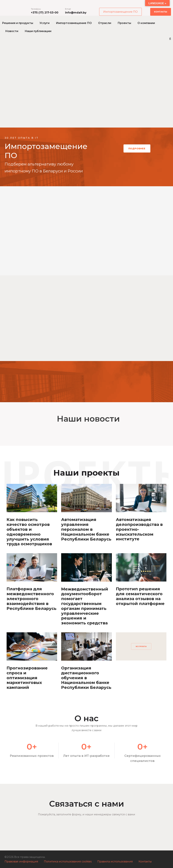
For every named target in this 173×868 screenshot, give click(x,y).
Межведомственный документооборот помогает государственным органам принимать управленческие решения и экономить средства (85, 606)
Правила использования (115, 862)
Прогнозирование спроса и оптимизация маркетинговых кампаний (27, 678)
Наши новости (88, 419)
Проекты (124, 23)
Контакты (161, 12)
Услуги (45, 23)
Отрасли (105, 23)
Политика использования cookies (68, 862)
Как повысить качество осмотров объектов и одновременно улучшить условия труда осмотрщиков (29, 532)
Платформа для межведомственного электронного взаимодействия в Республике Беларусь (32, 599)
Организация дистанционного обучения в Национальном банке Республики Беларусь (86, 678)
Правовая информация (21, 862)
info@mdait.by (76, 13)
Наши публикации (38, 31)
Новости (12, 31)
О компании (146, 23)
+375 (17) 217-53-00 (45, 13)
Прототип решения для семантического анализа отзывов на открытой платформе (140, 596)
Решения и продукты (18, 23)
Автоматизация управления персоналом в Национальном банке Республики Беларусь (86, 529)
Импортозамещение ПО (120, 12)
